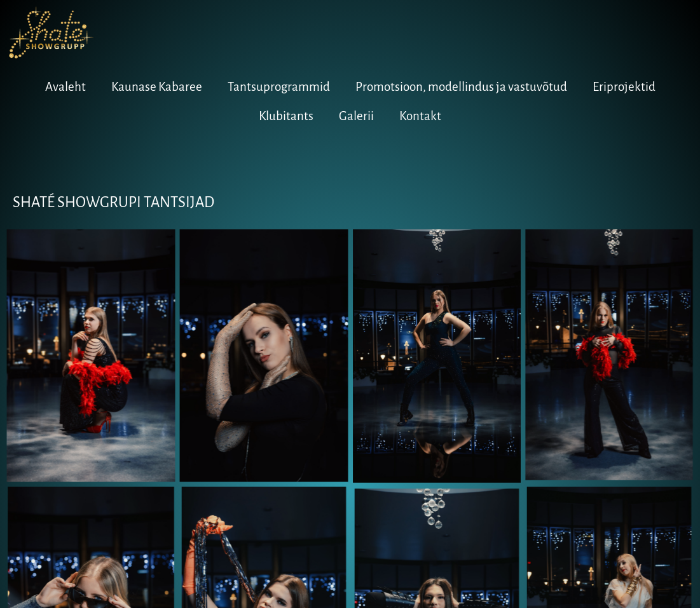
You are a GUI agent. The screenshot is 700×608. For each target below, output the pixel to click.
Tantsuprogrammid (279, 87)
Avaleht (65, 87)
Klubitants (286, 116)
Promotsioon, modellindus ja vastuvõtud (461, 87)
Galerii (356, 116)
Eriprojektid (624, 87)
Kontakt (420, 116)
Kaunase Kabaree (157, 87)
